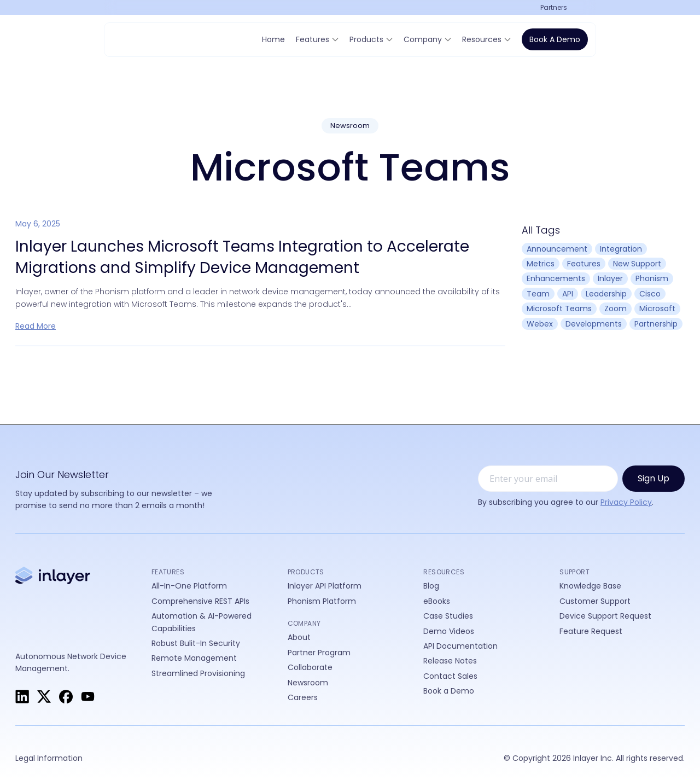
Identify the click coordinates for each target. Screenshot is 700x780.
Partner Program (319, 653)
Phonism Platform (322, 601)
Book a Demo (555, 39)
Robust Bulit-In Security (196, 643)
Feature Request (591, 631)
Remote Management (194, 658)
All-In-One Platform (189, 586)
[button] (558, 7)
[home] (145, 39)
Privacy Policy (626, 502)
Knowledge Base (590, 586)
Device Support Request (605, 616)
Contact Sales (450, 676)
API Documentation (460, 646)
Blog (431, 586)
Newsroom (308, 683)
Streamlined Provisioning (198, 673)
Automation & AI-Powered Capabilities (202, 622)
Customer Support (595, 601)
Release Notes (450, 661)
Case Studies (448, 616)
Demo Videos (449, 631)
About (299, 637)
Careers (303, 697)
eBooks (437, 601)
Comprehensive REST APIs (200, 601)
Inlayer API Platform (325, 586)
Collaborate (310, 667)
